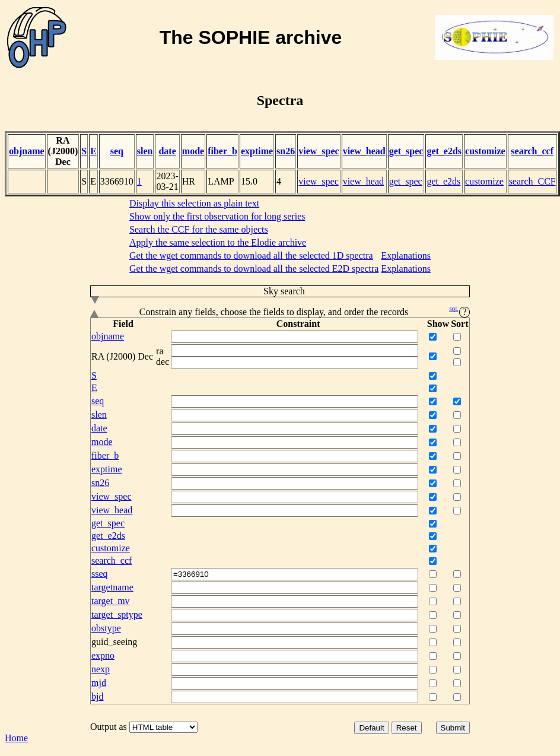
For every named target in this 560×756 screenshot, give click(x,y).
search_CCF (532, 181)
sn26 (286, 151)
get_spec (406, 151)
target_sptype (117, 614)
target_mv (111, 601)
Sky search (198, 292)
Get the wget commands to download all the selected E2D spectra (254, 269)
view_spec (319, 151)
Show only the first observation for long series (217, 216)
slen (145, 151)
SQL (454, 309)
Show (438, 324)
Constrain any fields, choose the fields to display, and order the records (280, 312)
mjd (99, 683)
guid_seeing (114, 642)
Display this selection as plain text (194, 203)
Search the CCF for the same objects (199, 229)
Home (16, 738)
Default (371, 728)
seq (117, 151)
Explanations (406, 255)
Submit (453, 728)
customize (485, 151)
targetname (112, 587)
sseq (100, 574)
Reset (407, 728)
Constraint (298, 324)
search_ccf (532, 151)
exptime (257, 151)
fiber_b (222, 151)
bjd (97, 696)
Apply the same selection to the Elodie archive (218, 242)
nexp (101, 669)
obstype (106, 628)
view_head (364, 151)
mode (193, 151)
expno (103, 655)
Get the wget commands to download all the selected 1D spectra (251, 255)
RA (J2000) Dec (63, 151)
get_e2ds (444, 151)
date (167, 151)
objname (27, 151)
